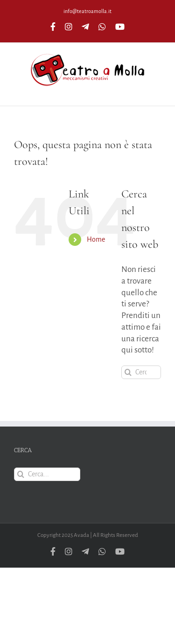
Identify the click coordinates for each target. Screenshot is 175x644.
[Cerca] (128, 372)
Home (96, 239)
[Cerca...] (141, 372)
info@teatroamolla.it (87, 11)
